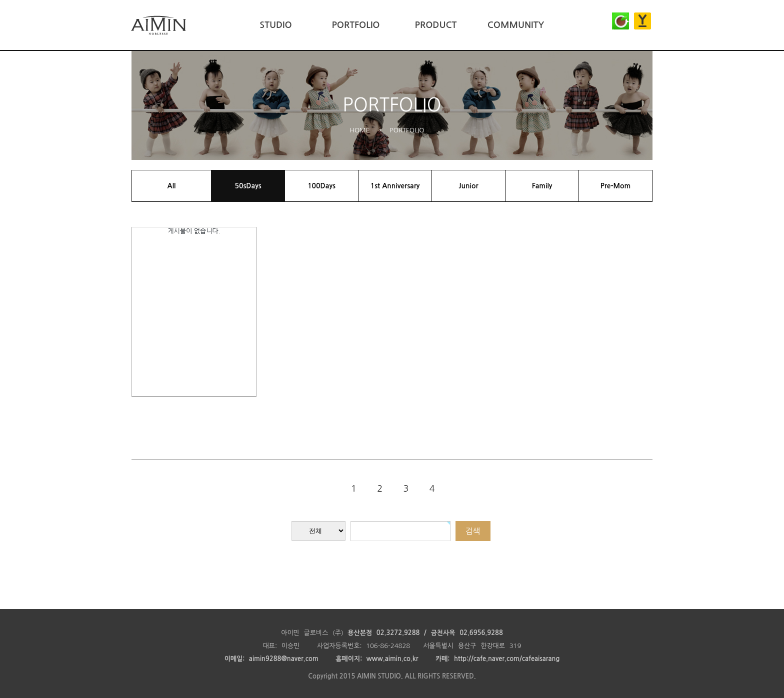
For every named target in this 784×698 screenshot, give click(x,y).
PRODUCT (436, 25)
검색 (472, 531)
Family (542, 186)
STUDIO (275, 25)
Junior (468, 186)
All (172, 186)
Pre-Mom (616, 186)
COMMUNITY (516, 25)
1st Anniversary (395, 186)
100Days (321, 186)
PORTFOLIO (355, 25)
